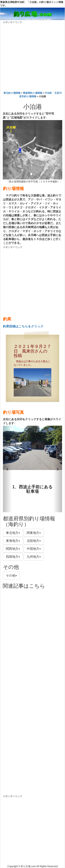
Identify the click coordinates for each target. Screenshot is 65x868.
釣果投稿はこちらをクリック (23, 326)
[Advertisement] (32, 57)
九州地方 (34, 557)
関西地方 (13, 549)
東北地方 (13, 533)
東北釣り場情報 (12, 93)
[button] (7, 150)
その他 (11, 576)
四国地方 (13, 557)
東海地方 (13, 541)
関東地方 (34, 533)
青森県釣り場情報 (33, 93)
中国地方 (34, 549)
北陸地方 (34, 541)
